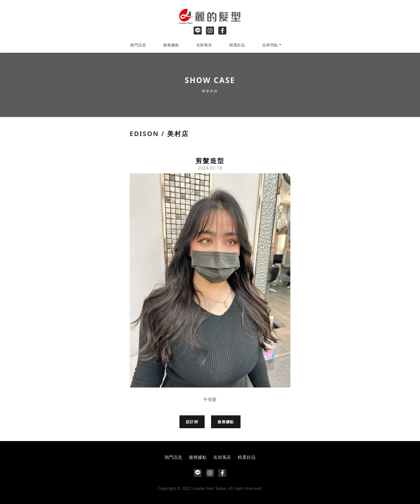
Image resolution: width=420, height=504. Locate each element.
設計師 (192, 422)
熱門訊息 (138, 45)
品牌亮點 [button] (270, 45)
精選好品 (237, 45)
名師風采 (204, 45)
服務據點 (171, 45)
